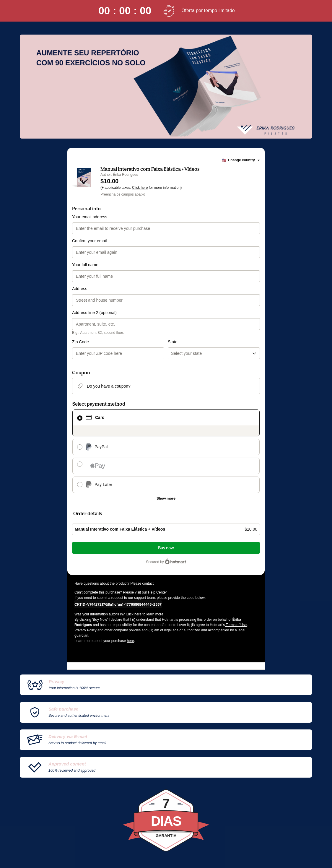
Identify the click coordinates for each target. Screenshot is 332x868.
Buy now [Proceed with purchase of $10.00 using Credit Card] (166, 548)
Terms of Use (236, 625)
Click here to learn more (145, 614)
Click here (140, 188)
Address (80, 289)
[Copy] (118, 604)
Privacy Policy (86, 630)
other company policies (122, 630)
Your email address (90, 217)
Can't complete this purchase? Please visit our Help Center (121, 592)
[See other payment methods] (166, 498)
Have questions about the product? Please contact (114, 583)
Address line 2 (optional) (94, 313)
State (173, 342)
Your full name (85, 265)
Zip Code (80, 342)
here (130, 641)
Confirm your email (89, 241)
